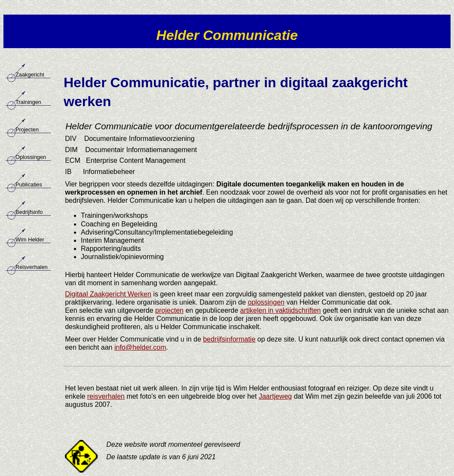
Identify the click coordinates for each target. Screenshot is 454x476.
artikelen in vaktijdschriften (281, 310)
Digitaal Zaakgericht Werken (108, 294)
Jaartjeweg (275, 396)
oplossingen (266, 302)
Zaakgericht (30, 75)
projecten (169, 310)
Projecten (27, 130)
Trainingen (28, 102)
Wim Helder (30, 240)
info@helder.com (140, 347)
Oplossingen (31, 157)
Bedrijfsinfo (29, 212)
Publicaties (29, 185)
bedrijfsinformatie (229, 339)
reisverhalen (106, 396)
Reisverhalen (32, 267)
